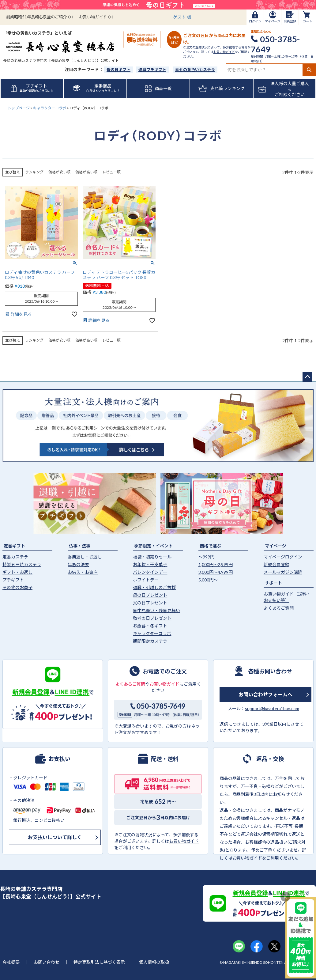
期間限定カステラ (150, 641)
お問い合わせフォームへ (265, 694)
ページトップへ (307, 377)
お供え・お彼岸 (83, 572)
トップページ (19, 108)
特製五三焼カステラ (22, 564)
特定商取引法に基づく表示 (99, 962)
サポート (273, 583)
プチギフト (13, 580)
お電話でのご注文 (165, 671)
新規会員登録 (276, 564)
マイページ (276, 546)
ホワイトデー (146, 580)
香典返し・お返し (85, 557)
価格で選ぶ (210, 546)
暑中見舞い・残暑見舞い (156, 610)
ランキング (34, 172)
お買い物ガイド (93, 17)
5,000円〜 (208, 580)
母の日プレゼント (150, 595)
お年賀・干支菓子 (150, 564)
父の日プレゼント (150, 603)
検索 (309, 70)
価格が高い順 (86, 172)
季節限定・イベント (153, 546)
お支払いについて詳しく (55, 837)
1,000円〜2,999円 (216, 564)
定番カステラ (15, 557)
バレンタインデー (150, 572)
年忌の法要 (78, 564)
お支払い (59, 759)
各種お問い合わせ (270, 671)
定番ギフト (14, 546)
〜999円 (206, 557)
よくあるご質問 (279, 608)
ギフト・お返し (17, 572)
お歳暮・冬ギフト (150, 626)
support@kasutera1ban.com (272, 708)
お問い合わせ (47, 962)
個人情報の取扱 (154, 962)
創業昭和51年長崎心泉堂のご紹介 (36, 17)
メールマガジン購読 (283, 572)
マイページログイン (283, 557)
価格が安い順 (59, 172)
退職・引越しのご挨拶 (154, 587)
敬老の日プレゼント (152, 618)
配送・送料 (165, 759)
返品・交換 (270, 759)
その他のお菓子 (17, 587)
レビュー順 (111, 172)
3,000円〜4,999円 (216, 572)
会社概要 (11, 962)
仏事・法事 (80, 546)
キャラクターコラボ (50, 108)
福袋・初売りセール (152, 557)
